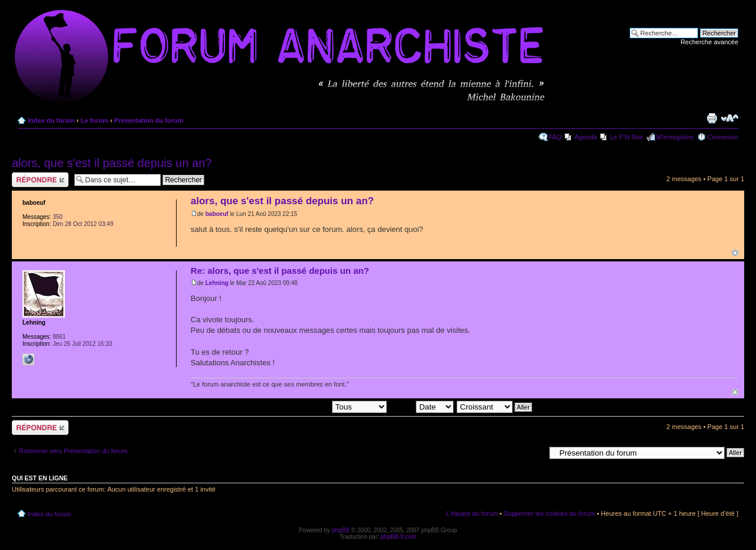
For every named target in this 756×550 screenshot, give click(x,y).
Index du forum (51, 120)
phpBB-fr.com (399, 537)
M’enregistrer (675, 137)
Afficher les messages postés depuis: (304, 406)
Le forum (94, 120)
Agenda (586, 137)
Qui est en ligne (40, 478)
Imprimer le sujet (712, 118)
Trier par (421, 406)
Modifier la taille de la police (730, 118)
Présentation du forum (149, 120)
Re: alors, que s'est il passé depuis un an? (280, 271)
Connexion (723, 137)
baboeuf (217, 214)
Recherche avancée (709, 42)
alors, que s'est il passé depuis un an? (112, 163)
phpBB (341, 530)
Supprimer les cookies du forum (550, 513)
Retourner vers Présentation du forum (73, 451)
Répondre (40, 180)
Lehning (217, 283)
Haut (735, 253)
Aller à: (535, 452)
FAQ (555, 137)
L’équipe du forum (472, 513)
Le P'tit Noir (627, 137)
